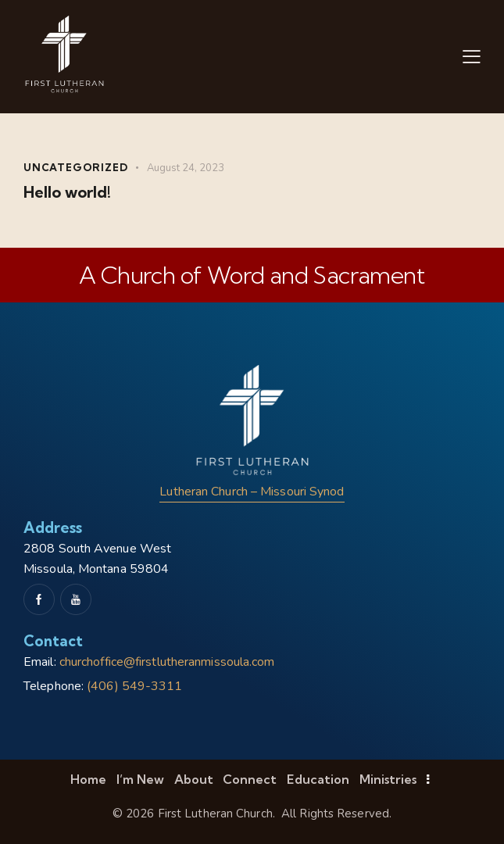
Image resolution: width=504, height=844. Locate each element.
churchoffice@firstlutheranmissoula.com (167, 662)
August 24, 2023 (186, 168)
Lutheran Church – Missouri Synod (252, 492)
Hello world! (67, 192)
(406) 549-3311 (134, 686)
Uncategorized (75, 167)
